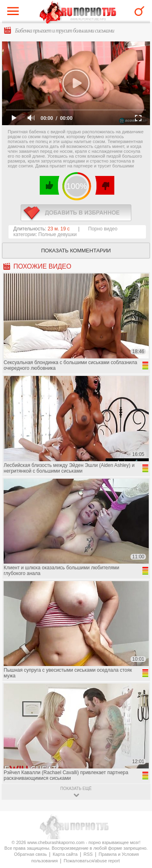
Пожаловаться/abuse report (92, 861)
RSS (88, 854)
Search (139, 11)
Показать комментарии (76, 251)
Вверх (136, 814)
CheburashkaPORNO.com (78, 13)
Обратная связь (30, 854)
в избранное (76, 213)
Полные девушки (58, 234)
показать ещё (76, 789)
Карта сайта (65, 854)
